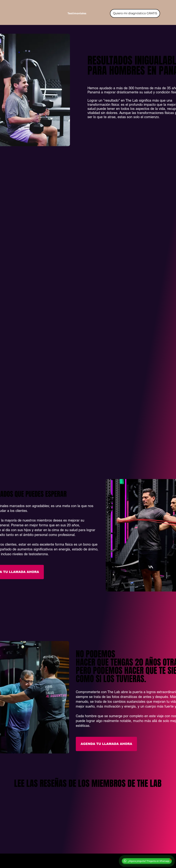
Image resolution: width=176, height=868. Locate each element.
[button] (77, 13)
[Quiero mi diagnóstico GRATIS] (135, 13)
